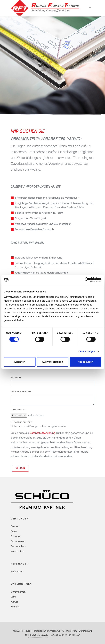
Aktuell (15, 602)
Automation (17, 551)
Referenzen (17, 572)
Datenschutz (85, 631)
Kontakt (15, 607)
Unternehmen (18, 592)
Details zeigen (87, 351)
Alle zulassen (85, 362)
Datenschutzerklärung (42, 433)
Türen (14, 531)
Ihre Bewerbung (21, 391)
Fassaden (16, 536)
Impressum (71, 631)
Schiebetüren (18, 541)
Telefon (17, 377)
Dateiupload (19, 410)
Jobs (13, 597)
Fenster (15, 526)
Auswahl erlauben (52, 362)
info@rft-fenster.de (38, 635)
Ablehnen (20, 362)
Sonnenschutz (18, 546)
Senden (20, 468)
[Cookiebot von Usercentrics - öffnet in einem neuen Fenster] (87, 280)
